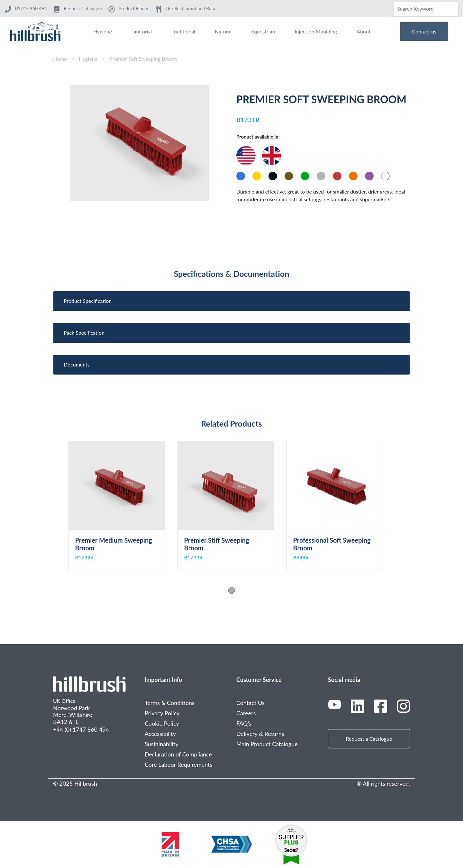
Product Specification (88, 301)
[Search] (426, 9)
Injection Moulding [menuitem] (316, 31)
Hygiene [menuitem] (103, 31)
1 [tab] (232, 590)
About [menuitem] (364, 31)
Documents (77, 364)
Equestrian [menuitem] (263, 31)
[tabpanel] (123, 505)
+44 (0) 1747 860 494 (81, 729)
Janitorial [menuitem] (142, 31)
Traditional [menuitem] (183, 31)
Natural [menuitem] (223, 31)
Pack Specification (84, 333)
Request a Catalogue (369, 739)
